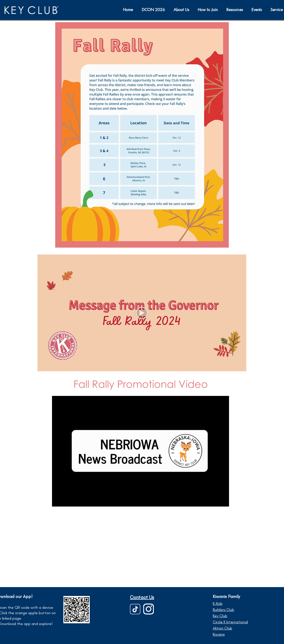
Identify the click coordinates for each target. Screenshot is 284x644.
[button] (257, 10)
